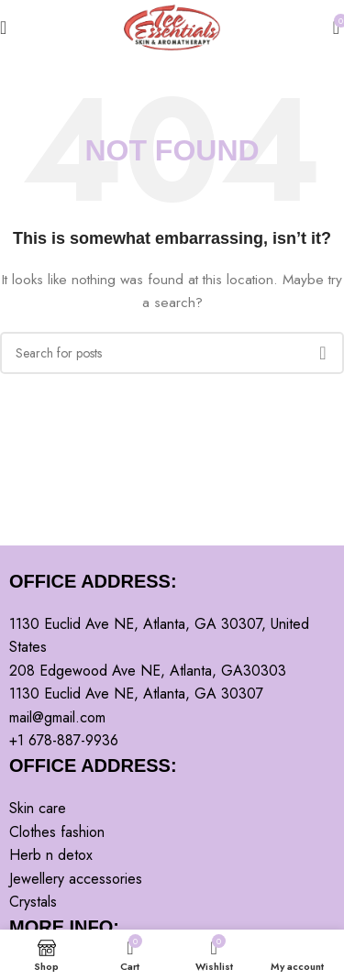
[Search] (172, 353)
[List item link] (172, 809)
